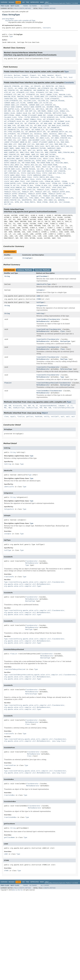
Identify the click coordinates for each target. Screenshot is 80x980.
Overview (4, 2)
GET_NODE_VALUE (40, 126)
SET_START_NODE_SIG (26, 171)
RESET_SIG (46, 167)
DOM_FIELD (40, 109)
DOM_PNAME (42, 111)
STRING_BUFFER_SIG (30, 183)
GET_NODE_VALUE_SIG (38, 128)
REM (45, 408)
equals (13, 417)
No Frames (33, 6)
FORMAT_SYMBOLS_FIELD (32, 119)
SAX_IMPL (40, 169)
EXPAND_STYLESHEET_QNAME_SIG (60, 115)
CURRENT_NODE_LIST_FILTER (15, 103)
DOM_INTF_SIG (31, 111)
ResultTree (45, 77)
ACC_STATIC (9, 88)
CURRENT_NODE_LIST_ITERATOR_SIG (42, 105)
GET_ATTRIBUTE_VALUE (52, 119)
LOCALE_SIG (63, 140)
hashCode (39, 417)
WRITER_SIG (9, 202)
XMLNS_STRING (42, 202)
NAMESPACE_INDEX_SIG (13, 150)
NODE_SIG (35, 155)
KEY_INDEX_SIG (10, 140)
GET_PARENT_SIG (38, 130)
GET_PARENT (25, 130)
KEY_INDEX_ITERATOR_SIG (61, 138)
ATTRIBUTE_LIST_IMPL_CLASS (47, 92)
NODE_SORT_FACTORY (48, 155)
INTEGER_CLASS (33, 136)
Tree (27, 2)
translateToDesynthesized (47, 383)
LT (71, 406)
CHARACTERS (68, 97)
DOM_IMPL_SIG (9, 111)
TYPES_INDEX (34, 198)
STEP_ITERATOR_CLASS (35, 181)
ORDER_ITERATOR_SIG (26, 161)
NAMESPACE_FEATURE (38, 148)
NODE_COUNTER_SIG (11, 152)
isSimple (40, 290)
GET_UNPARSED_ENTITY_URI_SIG (60, 132)
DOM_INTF (20, 111)
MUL (5, 408)
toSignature (41, 306)
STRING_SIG (56, 183)
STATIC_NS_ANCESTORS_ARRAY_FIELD (18, 177)
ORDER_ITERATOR (10, 161)
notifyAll (55, 417)
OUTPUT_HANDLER (54, 161)
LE (68, 406)
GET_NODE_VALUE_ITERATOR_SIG (16, 128)
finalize (21, 417)
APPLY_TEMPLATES (57, 90)
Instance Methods (25, 270)
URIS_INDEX (38, 200)
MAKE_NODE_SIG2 (10, 146)
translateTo (41, 339)
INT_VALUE (8, 136)
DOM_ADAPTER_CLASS (12, 109)
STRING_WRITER (33, 188)
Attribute (8, 75)
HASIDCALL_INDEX (41, 134)
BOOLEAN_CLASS (65, 95)
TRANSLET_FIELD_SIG (12, 192)
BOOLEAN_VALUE (10, 97)
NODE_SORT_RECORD (32, 157)
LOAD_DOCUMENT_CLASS (36, 140)
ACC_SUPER (19, 88)
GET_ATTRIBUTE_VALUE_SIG (14, 121)
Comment (25, 75)
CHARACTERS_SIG (10, 99)
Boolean (17, 75)
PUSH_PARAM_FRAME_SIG (13, 167)
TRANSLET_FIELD (57, 190)
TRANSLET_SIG (24, 196)
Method (28, 8)
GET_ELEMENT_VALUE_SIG (13, 123)
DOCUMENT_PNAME (53, 107)
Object (58, 75)
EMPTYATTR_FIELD (60, 113)
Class (63, 331)
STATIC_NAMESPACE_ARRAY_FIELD (40, 175)
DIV (25, 406)
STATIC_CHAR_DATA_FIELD (31, 173)
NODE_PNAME (25, 155)
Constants (47, 28)
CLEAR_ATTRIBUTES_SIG (13, 101)
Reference (35, 77)
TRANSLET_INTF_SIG (43, 192)
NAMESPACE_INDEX (54, 148)
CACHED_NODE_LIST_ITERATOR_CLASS (48, 97)
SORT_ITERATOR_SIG (12, 173)
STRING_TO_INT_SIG (12, 186)
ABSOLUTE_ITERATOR (12, 86)
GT (37, 406)
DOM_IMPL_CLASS (61, 109)
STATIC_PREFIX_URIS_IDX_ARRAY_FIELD (19, 179)
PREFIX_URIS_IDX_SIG (33, 165)
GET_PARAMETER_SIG (12, 130)
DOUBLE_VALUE (9, 113)
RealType (64, 359)
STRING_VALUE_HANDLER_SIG (15, 188)
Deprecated (35, 2)
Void (71, 77)
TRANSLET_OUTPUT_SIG (57, 194)
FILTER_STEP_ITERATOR (13, 119)
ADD (5, 406)
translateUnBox (43, 391)
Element (33, 75)
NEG (10, 408)
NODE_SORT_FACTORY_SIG (13, 157)
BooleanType (65, 341)
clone (6, 417)
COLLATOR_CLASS (30, 101)
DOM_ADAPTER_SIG (28, 109)
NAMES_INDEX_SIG (22, 148)
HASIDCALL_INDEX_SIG (58, 134)
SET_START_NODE (10, 171)
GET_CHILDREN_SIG (46, 121)
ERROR (18, 115)
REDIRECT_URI (29, 167)
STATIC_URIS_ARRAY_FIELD (14, 181)
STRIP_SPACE (45, 188)
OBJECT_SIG (60, 159)
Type (11, 36)
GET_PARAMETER (53, 128)
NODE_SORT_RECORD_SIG (49, 157)
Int (39, 75)
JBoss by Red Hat (17, 890)
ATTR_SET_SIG (9, 92)
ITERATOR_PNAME (28, 138)
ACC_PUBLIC (60, 86)
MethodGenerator (43, 321)
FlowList (8, 383)
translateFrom (42, 329)
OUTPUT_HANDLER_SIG (12, 163)
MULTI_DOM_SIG (67, 146)
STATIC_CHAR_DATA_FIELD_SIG (54, 173)
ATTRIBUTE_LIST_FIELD (25, 92)
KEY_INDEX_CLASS (43, 138)
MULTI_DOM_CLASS (52, 146)
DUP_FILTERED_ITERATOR (42, 113)
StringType (27, 258)
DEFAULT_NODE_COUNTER (13, 107)
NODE (46, 150)
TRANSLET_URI (36, 196)
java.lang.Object (8, 19)
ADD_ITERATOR (60, 88)
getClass (30, 417)
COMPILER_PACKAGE (57, 101)
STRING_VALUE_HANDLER (62, 186)
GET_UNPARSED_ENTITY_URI (36, 132)
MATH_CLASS (40, 146)
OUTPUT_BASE (41, 161)
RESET (38, 167)
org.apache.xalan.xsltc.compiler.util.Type (20, 20)
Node (44, 75)
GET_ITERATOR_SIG (32, 123)
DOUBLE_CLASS (53, 111)
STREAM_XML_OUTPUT (52, 181)
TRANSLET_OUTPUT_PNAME (37, 194)
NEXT (24, 150)
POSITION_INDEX (62, 163)
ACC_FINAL (25, 86)
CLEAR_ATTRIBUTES (52, 99)
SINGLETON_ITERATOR (44, 171)
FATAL (20, 117)
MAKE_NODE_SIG (60, 144)
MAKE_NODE (65, 142)
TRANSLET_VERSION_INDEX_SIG (16, 198)
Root (53, 77)
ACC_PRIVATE (36, 86)
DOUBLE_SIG (64, 111)
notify (47, 417)
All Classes (45, 6)
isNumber (62, 406)
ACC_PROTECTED (48, 86)
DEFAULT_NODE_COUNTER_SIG (34, 107)
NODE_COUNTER (55, 150)
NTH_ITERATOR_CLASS (33, 159)
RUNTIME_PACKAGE (28, 169)
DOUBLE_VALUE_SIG (24, 113)
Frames (26, 6)
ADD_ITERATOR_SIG (11, 90)
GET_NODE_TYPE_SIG (25, 126)
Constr (21, 8)
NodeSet (51, 75)
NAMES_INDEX (9, 148)
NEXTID (40, 150)
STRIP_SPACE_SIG (28, 190)
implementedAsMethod (48, 406)
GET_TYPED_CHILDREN (54, 130)
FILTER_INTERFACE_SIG (49, 117)
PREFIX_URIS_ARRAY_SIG (13, 165)
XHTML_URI (19, 202)
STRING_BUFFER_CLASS (13, 183)
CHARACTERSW (23, 99)
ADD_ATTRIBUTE (30, 88)
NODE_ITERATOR (51, 152)
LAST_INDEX (22, 140)
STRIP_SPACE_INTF (59, 188)
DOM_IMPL (49, 109)
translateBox (42, 319)
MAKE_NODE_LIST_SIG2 (44, 144)
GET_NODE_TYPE (10, 126)
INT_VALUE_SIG (20, 136)
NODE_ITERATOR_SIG (12, 155)
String (59, 77)
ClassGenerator (54, 319)
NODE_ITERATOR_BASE (66, 152)
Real (27, 77)
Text (65, 77)
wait (63, 417)
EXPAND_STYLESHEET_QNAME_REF (34, 115)
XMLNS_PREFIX (30, 202)
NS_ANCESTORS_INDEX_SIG (14, 159)
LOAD (38, 296)
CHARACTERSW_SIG (36, 99)
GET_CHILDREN (32, 121)
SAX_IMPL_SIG (65, 169)
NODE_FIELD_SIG (37, 152)
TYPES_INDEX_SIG (47, 198)
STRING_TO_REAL (27, 186)
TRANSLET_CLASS (43, 190)
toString (40, 313)
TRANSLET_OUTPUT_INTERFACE (15, 194)
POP (41, 408)
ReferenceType (66, 369)
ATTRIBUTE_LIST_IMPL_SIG (14, 95)
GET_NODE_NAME (46, 123)
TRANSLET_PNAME (10, 196)
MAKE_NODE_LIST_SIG (26, 144)
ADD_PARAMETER (26, 90)
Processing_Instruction (14, 77)
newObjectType (19, 408)
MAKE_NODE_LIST (10, 144)
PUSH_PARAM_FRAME (50, 165)
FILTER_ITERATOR (67, 117)
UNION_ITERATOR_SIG (12, 200)
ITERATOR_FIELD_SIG (12, 138)
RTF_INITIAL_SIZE (59, 167)
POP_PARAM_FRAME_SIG (45, 163)
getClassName (42, 276)
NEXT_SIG (32, 150)
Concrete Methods (42, 270)
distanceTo (17, 406)
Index (42, 2)
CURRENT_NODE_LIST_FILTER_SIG (40, 103)
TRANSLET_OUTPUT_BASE (61, 192)
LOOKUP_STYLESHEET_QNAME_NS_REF (17, 142)
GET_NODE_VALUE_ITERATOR (59, 126)
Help (47, 2)
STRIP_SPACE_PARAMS (12, 190)
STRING (64, 181)
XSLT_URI (8, 204)
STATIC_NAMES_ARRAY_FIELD (15, 175)
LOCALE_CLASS (52, 140)
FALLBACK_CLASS (10, 117)
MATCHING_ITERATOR (26, 146)
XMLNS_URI (53, 202)
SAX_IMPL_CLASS (52, 169)
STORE (39, 299)
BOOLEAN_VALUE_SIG (25, 97)
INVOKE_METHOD (67, 136)
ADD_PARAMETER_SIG (41, 90)
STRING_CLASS (45, 183)
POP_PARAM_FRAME (28, 163)
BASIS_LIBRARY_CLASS (49, 95)
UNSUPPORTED (27, 200)
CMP (10, 406)
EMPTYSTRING (9, 115)
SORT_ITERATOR (60, 171)
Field (16, 8)
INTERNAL (55, 136)
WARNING (61, 200)
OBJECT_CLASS (48, 159)
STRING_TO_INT (68, 183)
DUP (29, 406)
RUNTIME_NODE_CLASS (12, 169)
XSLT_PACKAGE (64, 202)
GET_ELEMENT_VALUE (62, 121)
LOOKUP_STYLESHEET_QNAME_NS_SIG (46, 142)
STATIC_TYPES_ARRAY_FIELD (47, 179)
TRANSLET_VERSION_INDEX (53, 196)
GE (33, 406)
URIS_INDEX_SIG (50, 200)
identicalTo (41, 284)
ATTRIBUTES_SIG (32, 95)
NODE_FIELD (24, 152)
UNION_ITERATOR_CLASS (64, 198)
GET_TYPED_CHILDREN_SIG (14, 132)
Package (12, 2)
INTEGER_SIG (45, 136)
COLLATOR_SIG (43, 101)
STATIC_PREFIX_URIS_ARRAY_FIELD (47, 177)
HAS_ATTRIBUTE (10, 134)
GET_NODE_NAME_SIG (61, 123)
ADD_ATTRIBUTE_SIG (45, 88)
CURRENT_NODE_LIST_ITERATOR (16, 105)
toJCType (40, 302)
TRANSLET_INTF (28, 192)
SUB (50, 408)
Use (23, 2)
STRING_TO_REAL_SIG (43, 186)
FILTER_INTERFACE (32, 117)
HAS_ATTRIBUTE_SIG (25, 134)
